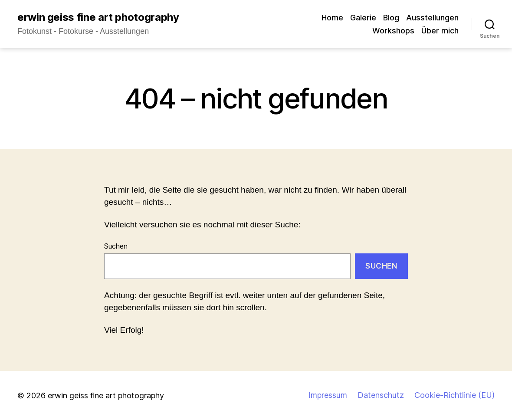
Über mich (440, 31)
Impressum (328, 395)
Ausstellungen (432, 18)
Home (332, 18)
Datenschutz (381, 395)
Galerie (363, 18)
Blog (391, 18)
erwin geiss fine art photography (98, 17)
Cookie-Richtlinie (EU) (455, 395)
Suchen (116, 246)
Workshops (393, 31)
